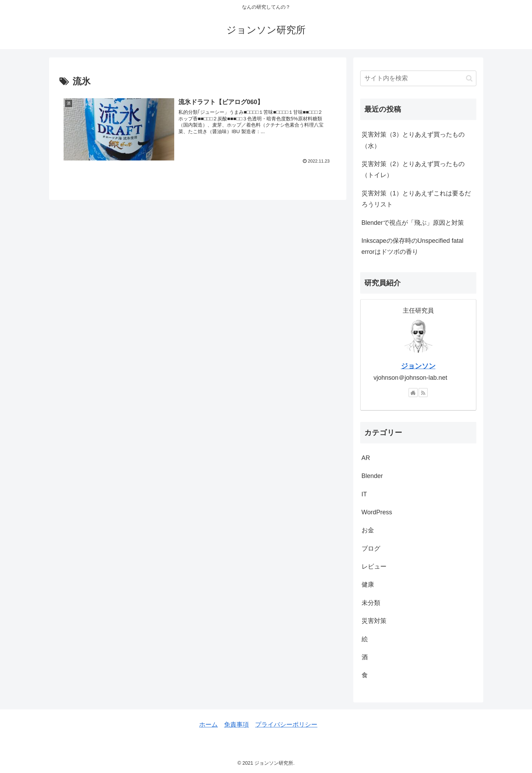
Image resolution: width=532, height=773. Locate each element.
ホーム (208, 725)
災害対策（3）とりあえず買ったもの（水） (413, 140)
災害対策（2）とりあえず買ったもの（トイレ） (413, 169)
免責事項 (236, 725)
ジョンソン (418, 366)
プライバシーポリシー (286, 725)
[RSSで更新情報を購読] (423, 393)
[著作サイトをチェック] (413, 393)
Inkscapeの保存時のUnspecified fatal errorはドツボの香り (413, 246)
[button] (469, 78)
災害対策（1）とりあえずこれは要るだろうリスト (416, 199)
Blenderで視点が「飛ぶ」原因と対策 (413, 223)
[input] (418, 78)
